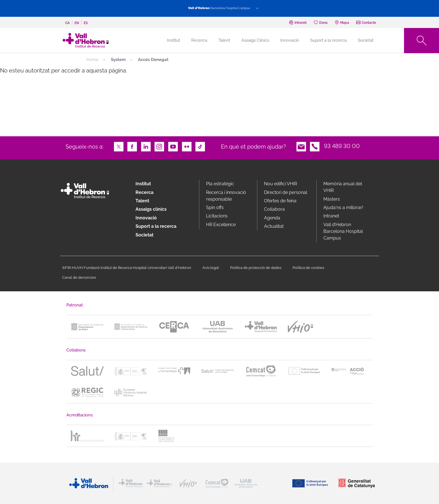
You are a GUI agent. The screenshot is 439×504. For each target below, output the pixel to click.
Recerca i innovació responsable (226, 196)
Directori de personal (286, 192)
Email (301, 146)
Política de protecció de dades (256, 268)
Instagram (159, 146)
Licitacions (217, 216)
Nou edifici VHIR (281, 184)
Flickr (187, 146)
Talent (224, 40)
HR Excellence (221, 225)
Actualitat (274, 226)
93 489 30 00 (342, 146)
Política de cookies (308, 268)
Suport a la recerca (328, 40)
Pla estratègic (220, 184)
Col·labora (274, 209)
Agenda (272, 218)
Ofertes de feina (280, 201)
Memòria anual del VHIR (343, 187)
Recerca (199, 40)
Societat (366, 40)
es (86, 23)
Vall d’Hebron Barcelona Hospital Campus (343, 231)
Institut (143, 184)
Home (93, 60)
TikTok (200, 146)
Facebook (132, 146)
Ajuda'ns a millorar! (343, 208)
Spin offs (215, 208)
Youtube (173, 146)
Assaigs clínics (151, 209)
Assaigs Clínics (255, 40)
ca (67, 23)
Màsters (332, 199)
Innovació (290, 40)
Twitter (119, 146)
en (77, 23)
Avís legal (211, 268)
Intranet (331, 216)
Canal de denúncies (79, 277)
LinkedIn (146, 146)
